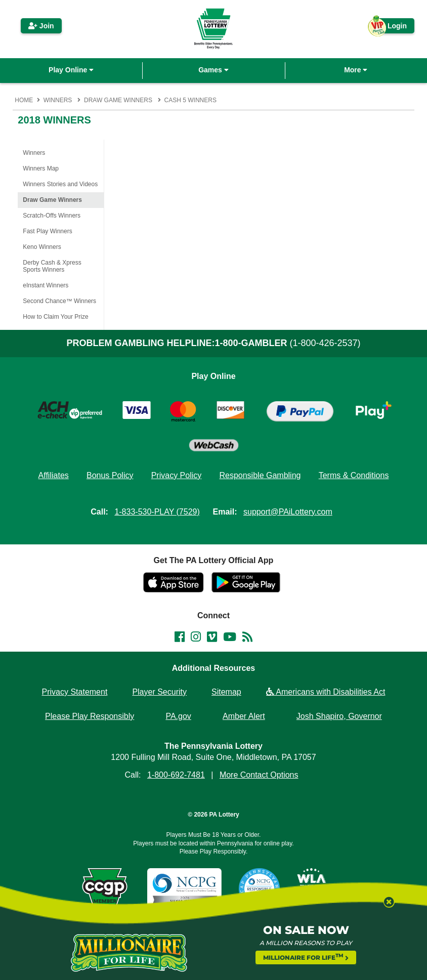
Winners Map (41, 168)
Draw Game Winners (118, 100)
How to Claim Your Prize (55, 317)
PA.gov (178, 716)
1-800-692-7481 (176, 775)
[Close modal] (385, 906)
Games (213, 70)
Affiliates (54, 475)
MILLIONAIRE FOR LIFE (306, 957)
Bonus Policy (110, 475)
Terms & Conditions (354, 475)
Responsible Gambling (260, 475)
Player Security (159, 692)
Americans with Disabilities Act (326, 692)
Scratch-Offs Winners (52, 216)
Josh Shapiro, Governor (339, 716)
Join (41, 26)
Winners (58, 100)
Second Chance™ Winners (59, 301)
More (356, 70)
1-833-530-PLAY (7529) (157, 512)
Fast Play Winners (47, 231)
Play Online (71, 70)
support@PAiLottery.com (288, 512)
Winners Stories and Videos (60, 184)
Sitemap (226, 692)
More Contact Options (259, 775)
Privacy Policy (177, 475)
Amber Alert (244, 716)
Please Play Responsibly (90, 716)
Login (392, 28)
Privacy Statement (75, 692)
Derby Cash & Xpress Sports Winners (52, 266)
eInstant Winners (46, 285)
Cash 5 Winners (190, 100)
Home (24, 100)
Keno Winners (42, 247)
